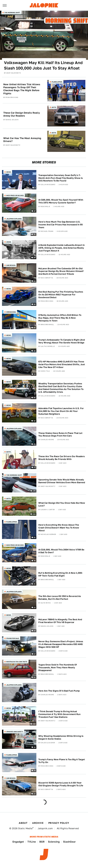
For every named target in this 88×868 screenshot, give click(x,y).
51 (35, 537)
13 (35, 374)
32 (35, 421)
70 (35, 770)
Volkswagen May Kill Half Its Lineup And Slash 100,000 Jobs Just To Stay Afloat (43, 65)
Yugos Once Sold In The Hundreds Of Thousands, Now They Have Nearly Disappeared (58, 668)
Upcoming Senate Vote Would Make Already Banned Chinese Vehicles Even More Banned (62, 481)
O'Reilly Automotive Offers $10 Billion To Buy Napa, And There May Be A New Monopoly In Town (60, 318)
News (9, 172)
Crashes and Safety (15, 732)
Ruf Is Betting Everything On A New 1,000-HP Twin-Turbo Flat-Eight (61, 574)
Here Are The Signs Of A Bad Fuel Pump (59, 691)
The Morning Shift (12, 12)
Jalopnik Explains (14, 219)
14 (35, 281)
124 (34, 514)
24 (35, 794)
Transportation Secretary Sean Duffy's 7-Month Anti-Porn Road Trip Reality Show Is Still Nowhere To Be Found (61, 178)
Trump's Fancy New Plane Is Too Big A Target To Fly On (62, 761)
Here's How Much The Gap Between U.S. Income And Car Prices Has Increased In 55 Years (61, 225)
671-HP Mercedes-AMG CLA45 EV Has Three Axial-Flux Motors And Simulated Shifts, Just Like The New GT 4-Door (62, 364)
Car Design (11, 265)
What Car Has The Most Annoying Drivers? (22, 140)
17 (35, 654)
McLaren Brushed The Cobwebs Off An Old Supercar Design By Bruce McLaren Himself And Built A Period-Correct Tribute (61, 271)
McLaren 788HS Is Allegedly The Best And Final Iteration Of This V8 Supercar (60, 621)
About (23, 823)
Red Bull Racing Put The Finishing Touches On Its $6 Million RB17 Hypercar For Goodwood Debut (61, 295)
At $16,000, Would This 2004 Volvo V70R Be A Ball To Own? (61, 551)
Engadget (18, 842)
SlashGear (69, 842)
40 (35, 328)
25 (35, 258)
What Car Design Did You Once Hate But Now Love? (62, 504)
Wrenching (11, 312)
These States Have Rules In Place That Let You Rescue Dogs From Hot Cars (60, 434)
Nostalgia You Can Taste (17, 662)
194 (34, 724)
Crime (9, 242)
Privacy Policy (59, 823)
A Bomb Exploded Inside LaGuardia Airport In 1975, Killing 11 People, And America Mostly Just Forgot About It (62, 248)
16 (35, 304)
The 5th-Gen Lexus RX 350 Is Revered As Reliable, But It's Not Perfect (60, 598)
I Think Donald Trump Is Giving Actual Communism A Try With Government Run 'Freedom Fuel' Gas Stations (59, 714)
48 (35, 351)
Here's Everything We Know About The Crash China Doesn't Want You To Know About (59, 528)
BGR (42, 842)
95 (35, 397)
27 (35, 467)
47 (35, 211)
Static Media (25, 828)
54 (35, 677)
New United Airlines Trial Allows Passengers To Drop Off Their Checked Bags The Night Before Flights (22, 89)
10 (35, 630)
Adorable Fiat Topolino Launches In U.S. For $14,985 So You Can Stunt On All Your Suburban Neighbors (61, 411)
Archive (38, 823)
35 (35, 234)
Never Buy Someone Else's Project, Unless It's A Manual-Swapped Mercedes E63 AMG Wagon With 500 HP (61, 644)
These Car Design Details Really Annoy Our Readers (22, 114)
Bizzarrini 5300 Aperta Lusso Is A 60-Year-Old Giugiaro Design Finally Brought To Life (61, 784)
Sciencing (54, 842)
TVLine (32, 842)
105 (34, 491)
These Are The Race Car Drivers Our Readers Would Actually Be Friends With (62, 458)
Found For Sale (13, 638)
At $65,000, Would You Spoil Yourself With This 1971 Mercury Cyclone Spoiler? (61, 201)
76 (35, 561)
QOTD (54, 107)
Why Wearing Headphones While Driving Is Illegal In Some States (61, 737)
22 (35, 584)
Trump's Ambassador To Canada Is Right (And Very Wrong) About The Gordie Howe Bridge (62, 341)
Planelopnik (57, 82)
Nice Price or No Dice (15, 195)
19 (35, 747)
